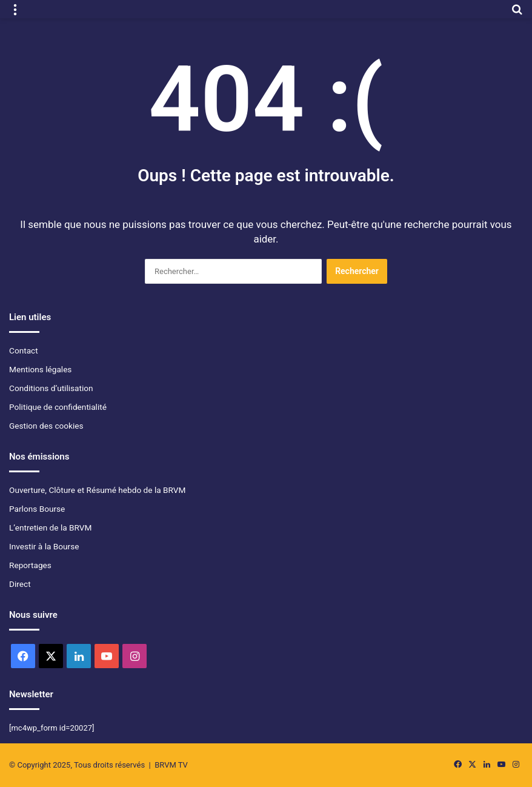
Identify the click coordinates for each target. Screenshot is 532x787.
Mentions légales (40, 369)
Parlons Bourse (37, 509)
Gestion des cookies (46, 426)
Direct (20, 584)
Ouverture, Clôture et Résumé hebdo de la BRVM (97, 490)
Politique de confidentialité (58, 407)
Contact (24, 350)
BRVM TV (171, 765)
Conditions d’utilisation (51, 388)
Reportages (30, 565)
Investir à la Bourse (44, 546)
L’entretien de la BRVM (50, 527)
